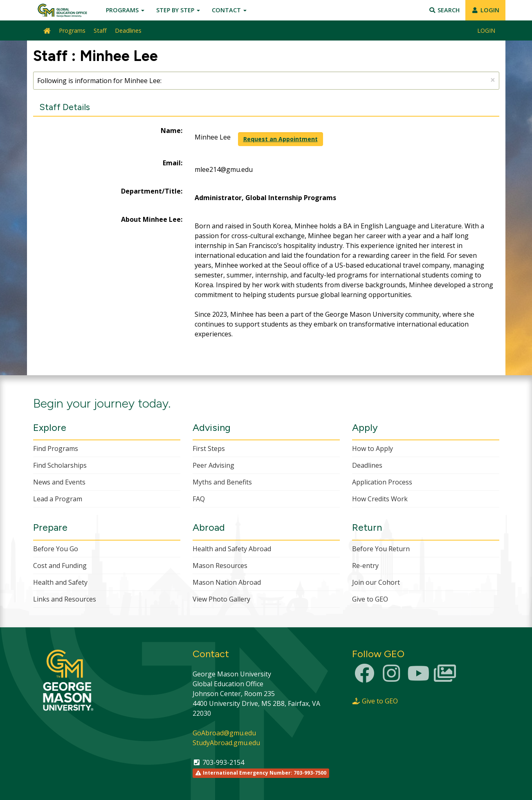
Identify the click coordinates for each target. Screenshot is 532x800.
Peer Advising (213, 465)
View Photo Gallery (221, 599)
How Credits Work (380, 499)
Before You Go (56, 549)
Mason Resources (220, 566)
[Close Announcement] (493, 80)
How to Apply (373, 448)
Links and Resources (65, 599)
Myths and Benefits (222, 482)
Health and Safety (60, 582)
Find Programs (56, 448)
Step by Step (178, 10)
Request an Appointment (281, 139)
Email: (173, 163)
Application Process (382, 482)
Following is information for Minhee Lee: (266, 80)
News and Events (59, 482)
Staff (100, 30)
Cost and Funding (60, 566)
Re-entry (365, 566)
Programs (125, 10)
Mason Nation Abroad (227, 582)
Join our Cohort (376, 582)
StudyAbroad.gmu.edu (226, 743)
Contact (229, 10)
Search (444, 10)
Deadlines (128, 30)
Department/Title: (152, 191)
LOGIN (486, 10)
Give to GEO (370, 599)
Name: (172, 131)
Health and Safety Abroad (232, 549)
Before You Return (381, 549)
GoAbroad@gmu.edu (224, 733)
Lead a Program (58, 499)
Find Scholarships (60, 465)
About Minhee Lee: (152, 219)
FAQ (199, 499)
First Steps (209, 448)
